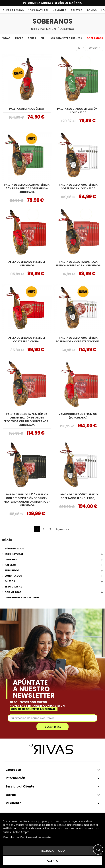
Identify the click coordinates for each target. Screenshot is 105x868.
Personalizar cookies (39, 837)
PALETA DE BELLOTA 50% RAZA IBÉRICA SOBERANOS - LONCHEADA (78, 264)
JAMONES (60, 10)
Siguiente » (62, 529)
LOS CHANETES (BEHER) (69, 38)
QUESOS (10, 581)
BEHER (36, 38)
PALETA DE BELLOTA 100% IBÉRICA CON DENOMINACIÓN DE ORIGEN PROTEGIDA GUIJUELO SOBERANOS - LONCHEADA (27, 500)
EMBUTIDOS (12, 570)
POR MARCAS (13, 592)
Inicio (7, 540)
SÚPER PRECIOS (13, 10)
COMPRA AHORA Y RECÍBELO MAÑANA (55, 3)
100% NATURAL (39, 10)
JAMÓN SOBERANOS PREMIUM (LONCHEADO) (78, 416)
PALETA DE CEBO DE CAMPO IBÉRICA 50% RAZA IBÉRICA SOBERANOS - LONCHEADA (27, 188)
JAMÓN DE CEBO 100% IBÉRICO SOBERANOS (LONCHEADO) (78, 496)
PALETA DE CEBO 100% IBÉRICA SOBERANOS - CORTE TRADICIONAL (78, 340)
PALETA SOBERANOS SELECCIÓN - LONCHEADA (78, 111)
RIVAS (23, 38)
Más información (13, 837)
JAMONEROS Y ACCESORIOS (22, 598)
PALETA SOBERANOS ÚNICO (27, 109)
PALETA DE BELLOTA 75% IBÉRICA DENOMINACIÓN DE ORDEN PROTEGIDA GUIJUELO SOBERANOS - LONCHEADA (27, 419)
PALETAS (77, 10)
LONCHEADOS (13, 576)
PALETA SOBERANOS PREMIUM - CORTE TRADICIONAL (27, 340)
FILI (47, 38)
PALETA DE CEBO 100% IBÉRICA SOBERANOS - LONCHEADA (78, 187)
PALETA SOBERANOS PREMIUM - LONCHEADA (27, 264)
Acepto (53, 861)
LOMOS (92, 10)
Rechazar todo (53, 851)
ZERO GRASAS (13, 587)
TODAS (9, 38)
